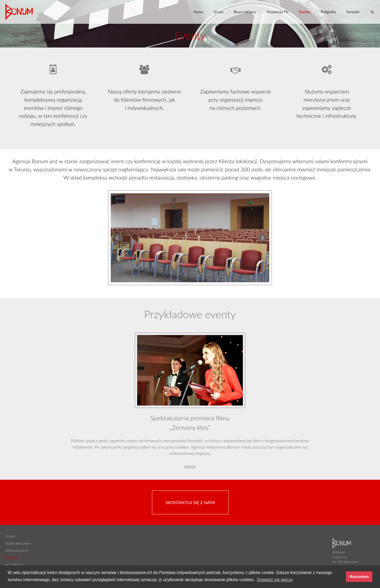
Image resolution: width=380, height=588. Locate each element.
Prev (118, 238)
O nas (219, 12)
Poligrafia (328, 12)
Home (198, 12)
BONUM (20, 12)
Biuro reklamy (245, 12)
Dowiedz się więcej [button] (275, 580)
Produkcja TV (278, 12)
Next (262, 238)
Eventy (305, 12)
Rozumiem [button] (359, 577)
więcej (190, 466)
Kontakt (353, 12)
